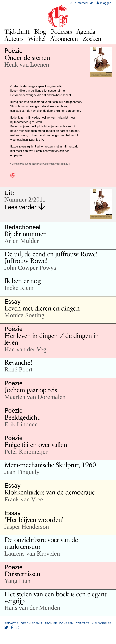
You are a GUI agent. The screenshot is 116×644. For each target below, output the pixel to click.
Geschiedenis (31, 623)
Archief (51, 623)
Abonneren (64, 39)
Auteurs (14, 39)
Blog (40, 31)
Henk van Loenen (27, 64)
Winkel (37, 39)
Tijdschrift (17, 31)
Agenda (86, 31)
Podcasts (61, 31)
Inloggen (104, 3)
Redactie (11, 623)
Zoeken (92, 39)
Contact (82, 623)
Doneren (66, 623)
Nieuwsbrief (101, 623)
